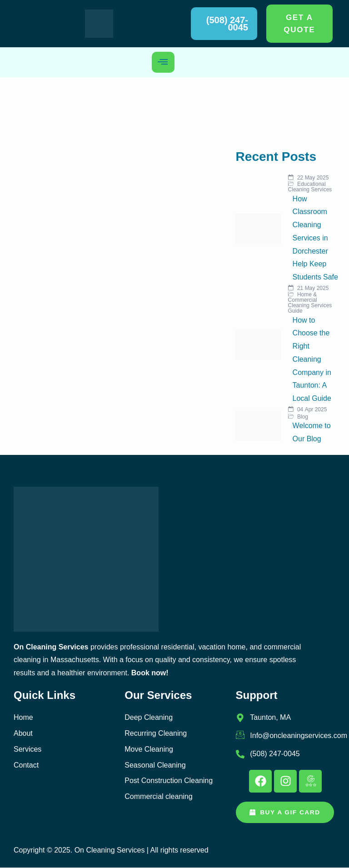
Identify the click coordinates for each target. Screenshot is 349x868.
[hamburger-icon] (163, 62)
